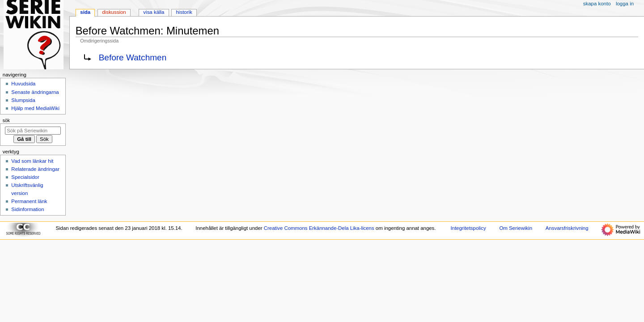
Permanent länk (29, 201)
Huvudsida (23, 84)
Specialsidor (25, 177)
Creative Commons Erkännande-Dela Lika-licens (319, 228)
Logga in (625, 4)
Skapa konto (597, 4)
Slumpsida (23, 100)
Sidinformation (28, 209)
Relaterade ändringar (35, 169)
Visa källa (154, 12)
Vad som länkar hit (32, 161)
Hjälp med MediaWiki (35, 108)
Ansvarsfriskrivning (567, 228)
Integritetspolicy (468, 228)
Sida (85, 12)
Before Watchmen (133, 57)
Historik (184, 12)
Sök (6, 120)
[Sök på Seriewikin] (33, 131)
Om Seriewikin (516, 228)
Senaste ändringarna (35, 92)
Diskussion (114, 12)
